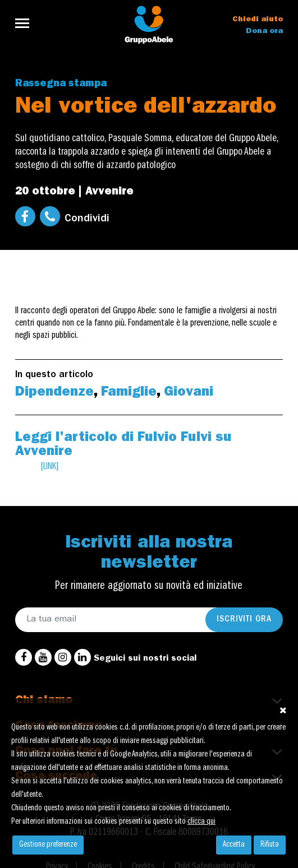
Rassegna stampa (61, 85)
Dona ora (264, 31)
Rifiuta (270, 845)
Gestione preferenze (48, 845)
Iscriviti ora (244, 620)
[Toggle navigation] (26, 23)
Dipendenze (54, 393)
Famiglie (129, 393)
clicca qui (201, 822)
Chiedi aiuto (258, 20)
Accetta (234, 845)
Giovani (189, 393)
